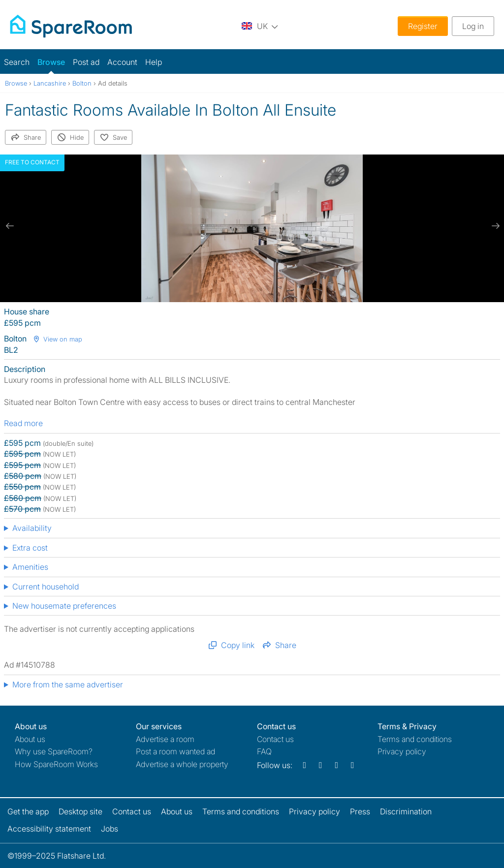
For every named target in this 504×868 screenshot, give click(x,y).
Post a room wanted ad (175, 751)
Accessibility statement (49, 829)
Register (423, 26)
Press (360, 811)
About (30, 739)
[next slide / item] (494, 226)
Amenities (30, 567)
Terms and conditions (415, 739)
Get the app (28, 811)
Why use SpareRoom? (54, 751)
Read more (23, 423)
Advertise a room (165, 739)
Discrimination (406, 811)
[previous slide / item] (10, 226)
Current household (46, 587)
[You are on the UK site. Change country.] (260, 26)
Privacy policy (402, 751)
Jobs (110, 829)
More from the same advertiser (68, 684)
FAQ (264, 751)
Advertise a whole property (182, 764)
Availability (32, 528)
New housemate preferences (64, 606)
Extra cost (30, 548)
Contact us (275, 739)
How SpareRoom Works (56, 764)
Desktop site (80, 811)
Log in (473, 26)
